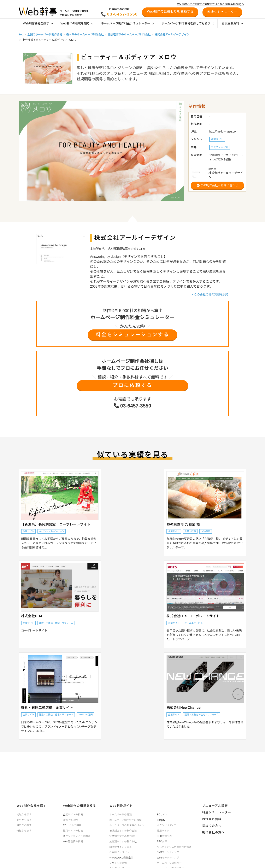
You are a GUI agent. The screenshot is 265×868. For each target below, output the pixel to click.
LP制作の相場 (71, 820)
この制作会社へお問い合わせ (217, 185)
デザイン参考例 (118, 863)
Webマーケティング (168, 857)
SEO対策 (162, 841)
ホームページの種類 (120, 814)
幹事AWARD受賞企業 (121, 857)
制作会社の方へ (213, 831)
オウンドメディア (167, 825)
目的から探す (24, 825)
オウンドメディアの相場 (76, 836)
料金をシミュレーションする (132, 335)
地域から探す (24, 814)
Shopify (161, 820)
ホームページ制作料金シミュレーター (128, 23)
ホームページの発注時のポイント (128, 825)
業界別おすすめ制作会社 (123, 841)
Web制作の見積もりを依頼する (170, 11)
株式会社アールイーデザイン (172, 34)
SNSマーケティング (168, 852)
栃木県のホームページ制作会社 (85, 34)
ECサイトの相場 (72, 825)
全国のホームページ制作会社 (45, 34)
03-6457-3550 (122, 14)
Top (21, 34)
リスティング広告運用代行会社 (174, 846)
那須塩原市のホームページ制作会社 (129, 34)
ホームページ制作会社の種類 (125, 820)
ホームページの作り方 (169, 863)
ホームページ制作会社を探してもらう (188, 23)
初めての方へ (211, 825)
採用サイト (163, 830)
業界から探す (24, 820)
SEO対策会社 (164, 836)
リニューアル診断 (215, 805)
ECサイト (162, 814)
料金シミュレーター (216, 812)
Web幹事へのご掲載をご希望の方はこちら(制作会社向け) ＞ (211, 4)
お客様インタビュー (120, 852)
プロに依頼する (132, 385)
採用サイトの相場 (73, 830)
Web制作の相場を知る (77, 23)
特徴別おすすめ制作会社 (123, 836)
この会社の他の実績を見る (210, 294)
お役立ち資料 (232, 23)
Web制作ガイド (121, 805)
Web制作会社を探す (38, 23)
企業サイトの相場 (73, 814)
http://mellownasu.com (224, 131)
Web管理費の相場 (73, 841)
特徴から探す (24, 830)
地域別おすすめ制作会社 (123, 830)
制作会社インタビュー (122, 846)
